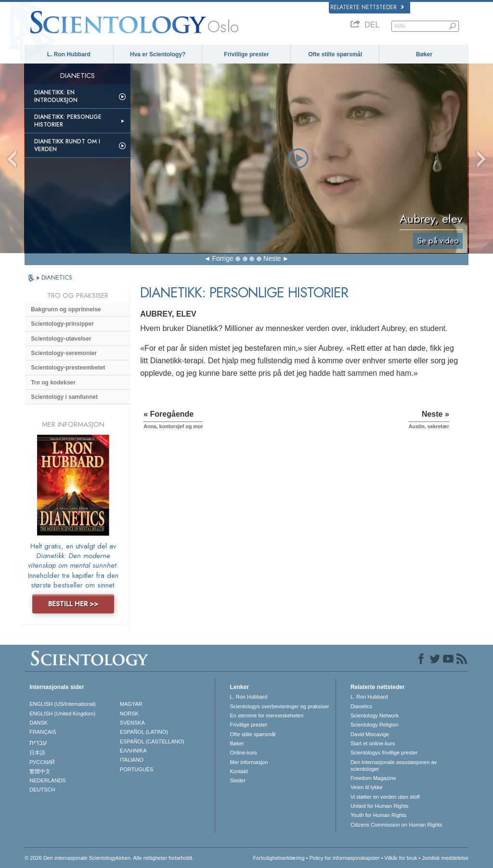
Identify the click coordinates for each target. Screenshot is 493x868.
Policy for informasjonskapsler (344, 858)
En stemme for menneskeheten (266, 715)
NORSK (129, 714)
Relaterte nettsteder (367, 7)
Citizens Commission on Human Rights (396, 825)
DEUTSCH (42, 790)
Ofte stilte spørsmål (335, 54)
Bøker (424, 54)
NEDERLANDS (47, 780)
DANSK (39, 723)
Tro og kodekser (53, 383)
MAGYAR (131, 704)
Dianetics (361, 706)
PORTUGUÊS (136, 769)
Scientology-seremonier (64, 353)
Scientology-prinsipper (62, 324)
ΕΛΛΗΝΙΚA (133, 751)
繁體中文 (40, 771)
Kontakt (239, 771)
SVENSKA (132, 723)
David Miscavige (370, 734)
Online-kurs (243, 753)
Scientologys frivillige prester (384, 753)
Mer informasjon (249, 762)
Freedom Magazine (373, 778)
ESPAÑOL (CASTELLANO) (152, 741)
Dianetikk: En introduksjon (56, 96)
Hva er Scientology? (158, 54)
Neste (272, 258)
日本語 (37, 753)
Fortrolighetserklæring (279, 858)
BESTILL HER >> (73, 604)
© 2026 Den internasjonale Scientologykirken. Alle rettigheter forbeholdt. (109, 858)
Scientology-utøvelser (61, 339)
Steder (237, 780)
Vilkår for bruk (401, 858)
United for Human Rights (379, 806)
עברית (38, 742)
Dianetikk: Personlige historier (68, 121)
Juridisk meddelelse (445, 858)
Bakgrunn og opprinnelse (66, 309)
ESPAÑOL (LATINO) (144, 732)
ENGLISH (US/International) (63, 704)
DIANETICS (57, 277)
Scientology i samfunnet (64, 397)
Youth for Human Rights (378, 815)
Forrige (222, 258)
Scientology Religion (375, 725)
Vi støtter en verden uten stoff (385, 797)
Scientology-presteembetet (68, 368)
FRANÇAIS (43, 732)
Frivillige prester (246, 54)
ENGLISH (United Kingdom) (62, 714)
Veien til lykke (367, 787)
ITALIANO (132, 760)
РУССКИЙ (42, 762)
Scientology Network (375, 715)
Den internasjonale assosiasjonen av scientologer (394, 766)
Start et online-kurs (373, 743)
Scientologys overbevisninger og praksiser (279, 706)
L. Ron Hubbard (69, 54)
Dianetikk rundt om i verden (67, 145)
